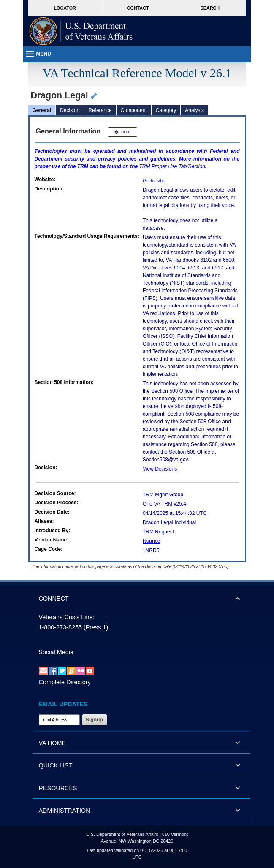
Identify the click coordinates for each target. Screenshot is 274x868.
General (42, 110)
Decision (70, 110)
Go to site (153, 181)
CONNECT (54, 599)
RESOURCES (58, 788)
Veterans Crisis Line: (67, 617)
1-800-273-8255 (60, 627)
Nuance (151, 541)
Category (166, 110)
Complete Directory (65, 682)
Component (134, 110)
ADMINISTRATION (65, 811)
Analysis (194, 110)
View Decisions (160, 469)
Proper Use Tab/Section (172, 166)
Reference (100, 110)
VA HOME (53, 743)
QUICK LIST (56, 765)
